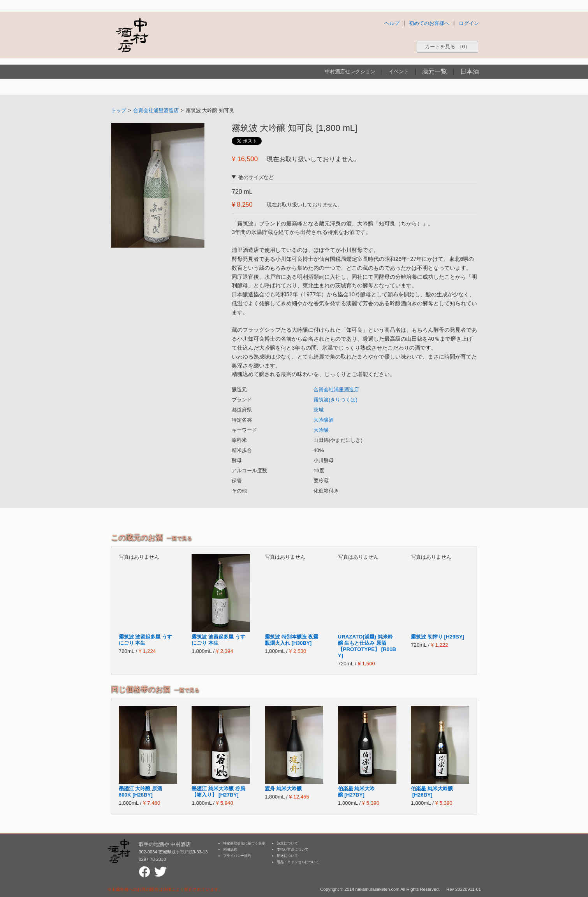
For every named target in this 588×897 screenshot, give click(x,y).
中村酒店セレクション (350, 71)
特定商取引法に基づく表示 (244, 843)
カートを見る (447, 47)
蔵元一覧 (435, 71)
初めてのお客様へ (429, 23)
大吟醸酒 (324, 420)
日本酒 (470, 71)
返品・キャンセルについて (298, 862)
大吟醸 (321, 430)
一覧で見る (179, 538)
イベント (399, 71)
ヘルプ (392, 23)
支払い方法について (293, 850)
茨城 (319, 410)
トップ (119, 110)
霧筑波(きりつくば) (335, 400)
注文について (287, 843)
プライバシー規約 (237, 856)
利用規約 (230, 850)
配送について (287, 856)
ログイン (469, 23)
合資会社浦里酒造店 (156, 110)
